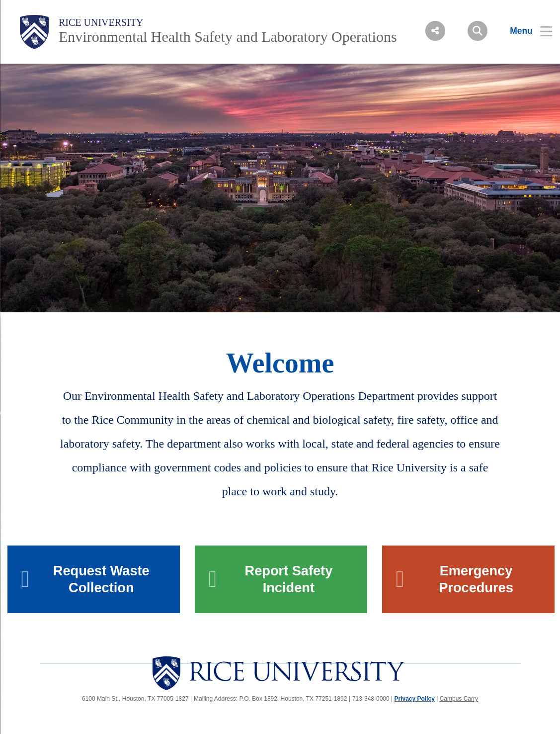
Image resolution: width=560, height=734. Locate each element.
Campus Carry (459, 699)
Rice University (101, 22)
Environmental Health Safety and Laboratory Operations (228, 37)
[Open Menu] (525, 31)
